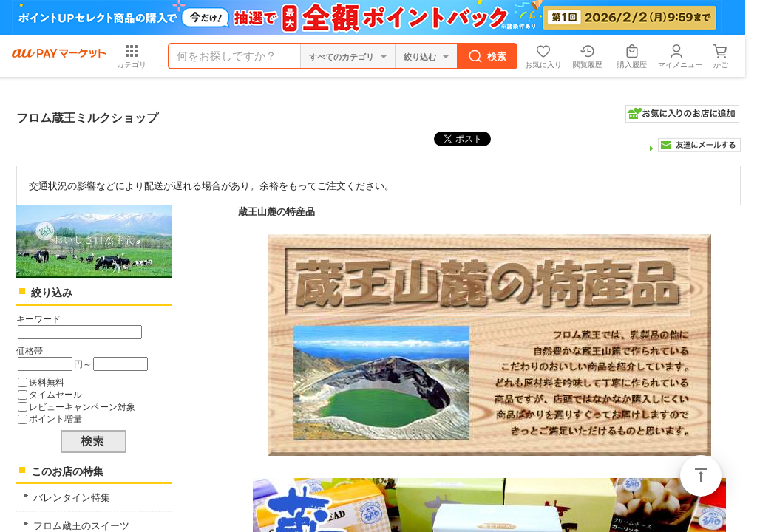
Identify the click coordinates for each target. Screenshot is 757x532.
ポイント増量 (55, 419)
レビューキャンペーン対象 (82, 407)
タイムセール (55, 394)
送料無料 (47, 382)
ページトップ (701, 476)
